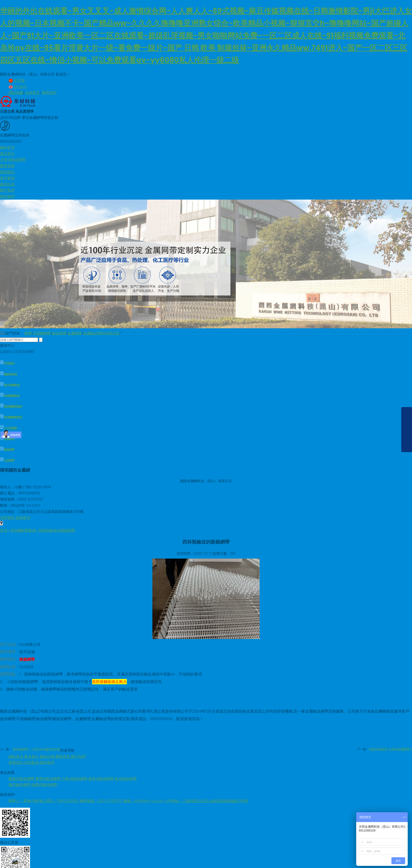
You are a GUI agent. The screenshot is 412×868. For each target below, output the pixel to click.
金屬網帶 (75, 333)
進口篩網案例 (10, 385)
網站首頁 (16, 757)
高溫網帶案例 (10, 396)
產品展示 (32, 757)
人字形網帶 (8, 428)
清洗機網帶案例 (11, 406)
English (18, 87)
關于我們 (78, 757)
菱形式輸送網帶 (101, 779)
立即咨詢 (8, 518)
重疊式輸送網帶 (48, 779)
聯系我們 (49, 93)
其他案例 (7, 363)
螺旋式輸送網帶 (22, 779)
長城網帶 (7, 439)
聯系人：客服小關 (24, 801)
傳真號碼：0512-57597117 (102, 801)
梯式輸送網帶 (20, 785)
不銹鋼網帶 (42, 333)
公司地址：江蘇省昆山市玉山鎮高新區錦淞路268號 (207, 801)
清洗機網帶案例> (24, 530)
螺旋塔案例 (8, 374)
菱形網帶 (7, 450)
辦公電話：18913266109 (59, 801)
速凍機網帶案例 (11, 417)
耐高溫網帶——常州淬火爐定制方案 (36, 749)
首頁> (5, 530)
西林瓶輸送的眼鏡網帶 (57, 530)
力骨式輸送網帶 (75, 779)
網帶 (28, 333)
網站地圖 (16, 93)
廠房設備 (48, 757)
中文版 (17, 80)
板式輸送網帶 (126, 779)
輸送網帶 (59, 333)
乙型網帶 (7, 460)
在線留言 (32, 93)
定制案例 (32, 763)
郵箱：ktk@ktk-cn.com (144, 801)
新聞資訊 (16, 763)
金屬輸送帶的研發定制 (101, 333)
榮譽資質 (63, 757)
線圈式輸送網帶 (44, 785)
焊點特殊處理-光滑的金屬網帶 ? (391, 749)
